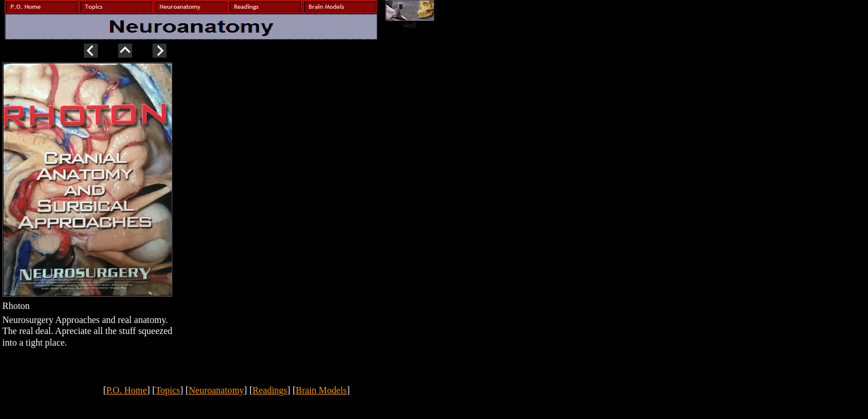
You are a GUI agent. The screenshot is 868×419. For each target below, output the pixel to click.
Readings (270, 390)
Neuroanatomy (216, 390)
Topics (168, 390)
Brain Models (321, 390)
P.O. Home (126, 390)
